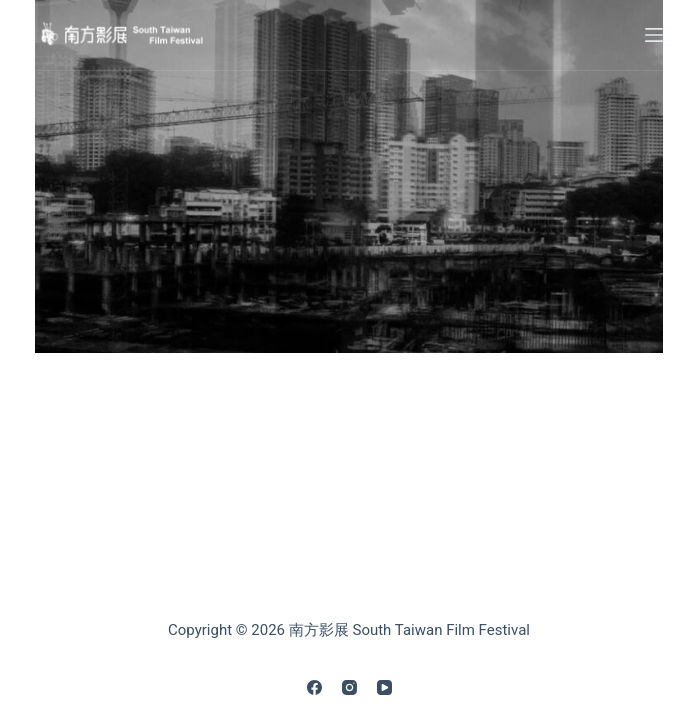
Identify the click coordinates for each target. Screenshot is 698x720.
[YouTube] (384, 687)
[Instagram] (349, 687)
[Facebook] (314, 687)
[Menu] (654, 35)
